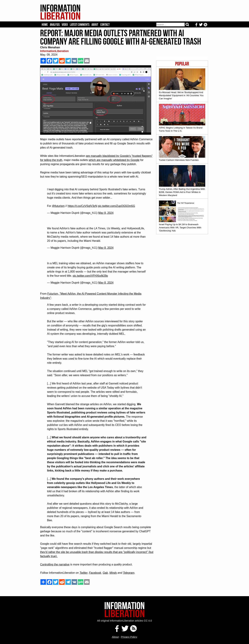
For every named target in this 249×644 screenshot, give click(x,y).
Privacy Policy (129, 637)
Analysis (55, 25)
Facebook (95, 573)
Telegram (129, 573)
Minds (113, 573)
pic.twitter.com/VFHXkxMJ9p (90, 276)
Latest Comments (80, 25)
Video (65, 25)
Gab (105, 573)
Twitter (84, 573)
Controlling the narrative (55, 564)
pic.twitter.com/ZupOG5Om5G (117, 206)
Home (45, 25)
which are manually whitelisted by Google (114, 160)
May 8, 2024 (106, 213)
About (95, 25)
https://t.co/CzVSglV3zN (82, 206)
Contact (105, 25)
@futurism (58, 206)
